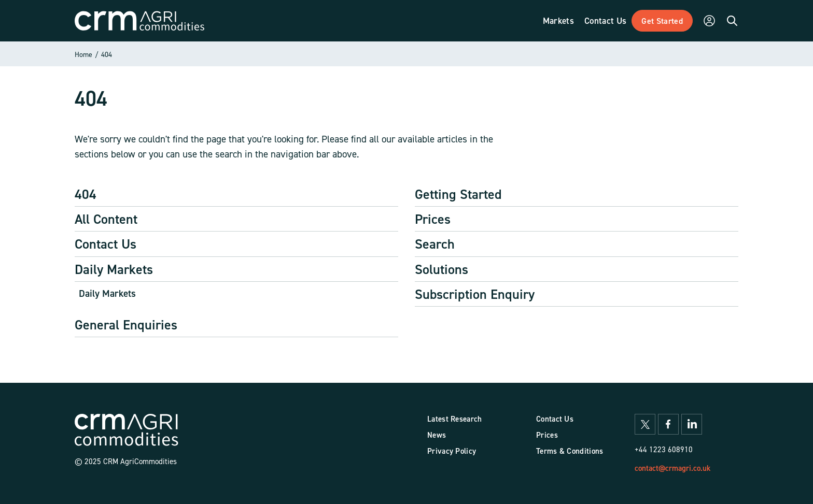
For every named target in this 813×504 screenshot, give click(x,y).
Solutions (441, 269)
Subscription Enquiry (475, 294)
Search (435, 244)
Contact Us (106, 244)
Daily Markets (114, 269)
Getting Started (458, 194)
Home (83, 54)
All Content (106, 219)
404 (107, 54)
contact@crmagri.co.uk (672, 468)
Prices (433, 219)
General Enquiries (126, 325)
